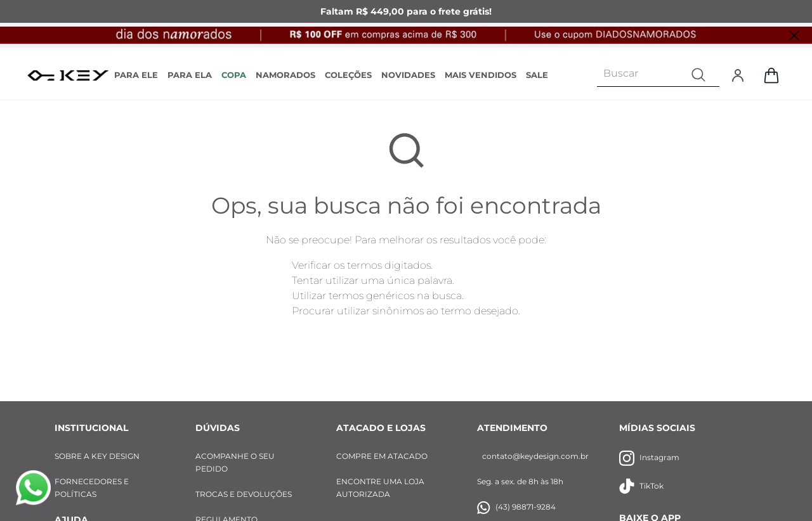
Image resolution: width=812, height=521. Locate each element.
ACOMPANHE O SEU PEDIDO (235, 462)
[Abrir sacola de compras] (771, 75)
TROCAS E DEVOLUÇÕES (244, 494)
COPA (234, 75)
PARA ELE (136, 75)
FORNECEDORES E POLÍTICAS (92, 488)
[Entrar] (738, 75)
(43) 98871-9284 (516, 507)
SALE (537, 75)
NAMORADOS (285, 75)
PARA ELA (190, 75)
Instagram (649, 458)
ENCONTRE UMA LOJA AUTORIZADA (380, 488)
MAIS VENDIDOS (481, 75)
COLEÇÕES (348, 75)
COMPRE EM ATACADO (382, 456)
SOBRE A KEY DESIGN (97, 456)
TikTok (641, 486)
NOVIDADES (408, 75)
